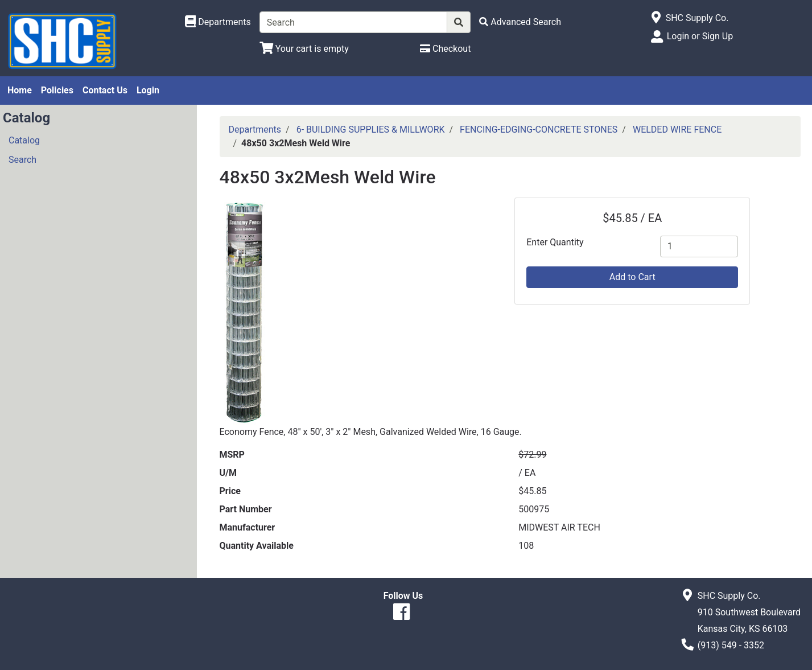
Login (148, 90)
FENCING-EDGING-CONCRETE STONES (539, 130)
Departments (255, 130)
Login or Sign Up (700, 36)
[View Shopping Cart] (304, 49)
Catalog (24, 140)
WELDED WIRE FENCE (677, 130)
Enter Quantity (555, 242)
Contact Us (105, 90)
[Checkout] (445, 49)
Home (20, 90)
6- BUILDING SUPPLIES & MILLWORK (371, 130)
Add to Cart (632, 277)
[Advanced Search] (520, 22)
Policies (57, 90)
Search (22, 160)
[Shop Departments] (218, 22)
